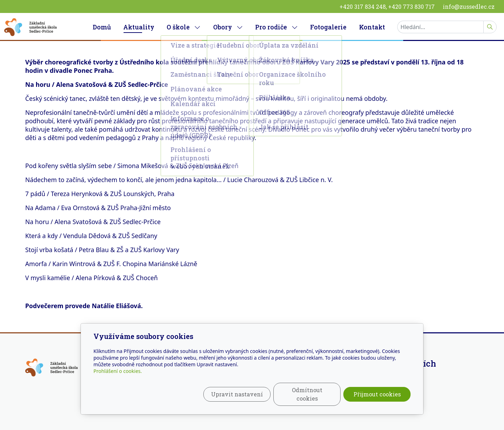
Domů (102, 27)
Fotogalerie (328, 27)
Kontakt (372, 27)
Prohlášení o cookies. (118, 371)
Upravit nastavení (237, 394)
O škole (184, 27)
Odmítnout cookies (307, 394)
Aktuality (139, 27)
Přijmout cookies (377, 394)
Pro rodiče (276, 27)
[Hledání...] (440, 27)
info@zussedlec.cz (469, 6)
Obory (228, 27)
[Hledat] (490, 27)
